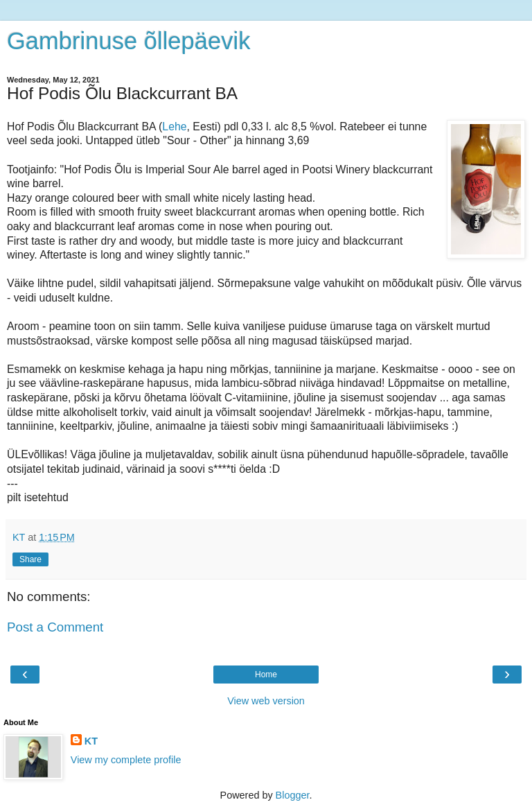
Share (30, 559)
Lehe (174, 127)
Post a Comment (55, 627)
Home (266, 675)
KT (91, 741)
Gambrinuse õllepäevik (128, 41)
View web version (266, 701)
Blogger (293, 795)
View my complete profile (126, 760)
